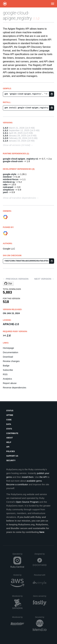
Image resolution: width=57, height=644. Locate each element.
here (42, 532)
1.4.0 (5, 128)
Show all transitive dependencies (19, 198)
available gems (34, 481)
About (9, 438)
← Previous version (16, 279)
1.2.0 (5, 138)
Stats (9, 429)
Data (9, 424)
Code (9, 420)
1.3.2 (5, 130)
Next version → (44, 279)
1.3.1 (5, 133)
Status (10, 411)
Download (8, 357)
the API (43, 477)
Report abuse (10, 383)
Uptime (10, 415)
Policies (10, 451)
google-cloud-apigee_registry (17, 15)
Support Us (12, 456)
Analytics (7, 379)
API (8, 447)
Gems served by (40, 596)
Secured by (41, 617)
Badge (6, 366)
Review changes (11, 361)
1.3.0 (5, 135)
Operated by (18, 555)
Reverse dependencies (15, 388)
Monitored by (18, 596)
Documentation (11, 352)
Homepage (8, 348)
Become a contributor (17, 484)
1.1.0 (5, 141)
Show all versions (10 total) (17, 145)
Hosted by (19, 575)
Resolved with (40, 575)
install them (28, 477)
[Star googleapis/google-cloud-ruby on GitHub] (8, 284)
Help (9, 442)
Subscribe (8, 370)
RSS (5, 374)
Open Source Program (27, 502)
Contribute (12, 433)
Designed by (40, 554)
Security (11, 461)
